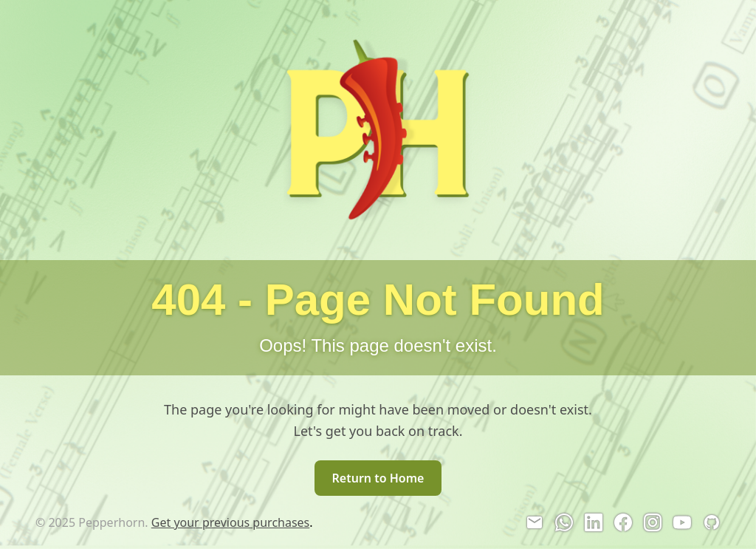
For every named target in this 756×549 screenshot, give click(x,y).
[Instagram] (653, 522)
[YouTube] (682, 522)
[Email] (535, 522)
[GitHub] (712, 522)
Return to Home (378, 478)
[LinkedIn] (594, 522)
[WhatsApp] (564, 522)
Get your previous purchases (231, 522)
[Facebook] (623, 522)
